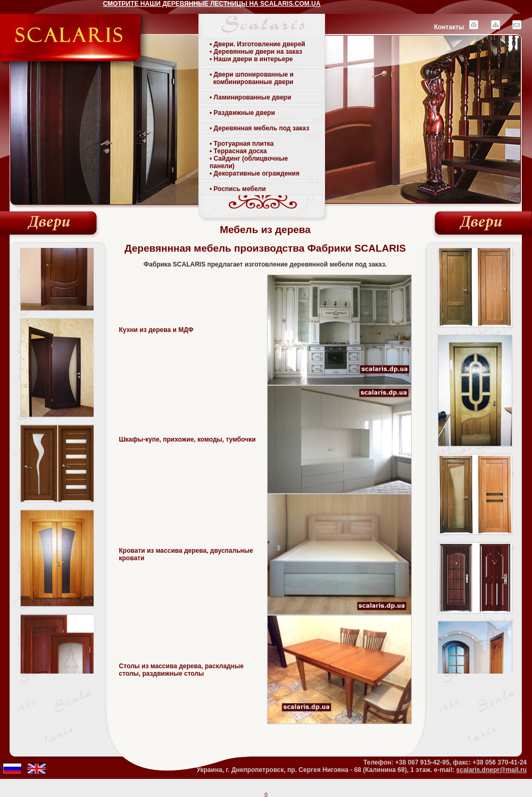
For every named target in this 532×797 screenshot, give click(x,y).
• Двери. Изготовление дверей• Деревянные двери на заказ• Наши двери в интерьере (257, 52)
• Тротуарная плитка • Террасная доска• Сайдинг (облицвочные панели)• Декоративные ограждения (255, 159)
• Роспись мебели (238, 189)
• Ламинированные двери (250, 97)
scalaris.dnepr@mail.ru (492, 770)
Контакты (449, 27)
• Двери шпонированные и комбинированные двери (252, 78)
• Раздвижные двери (242, 113)
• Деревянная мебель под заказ (259, 128)
